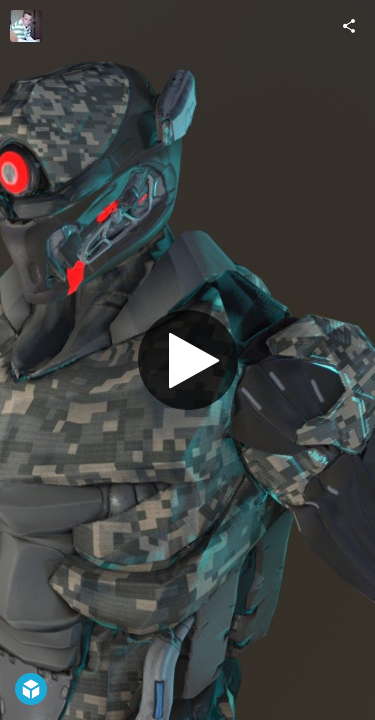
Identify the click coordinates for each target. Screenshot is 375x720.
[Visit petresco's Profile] (26, 26)
